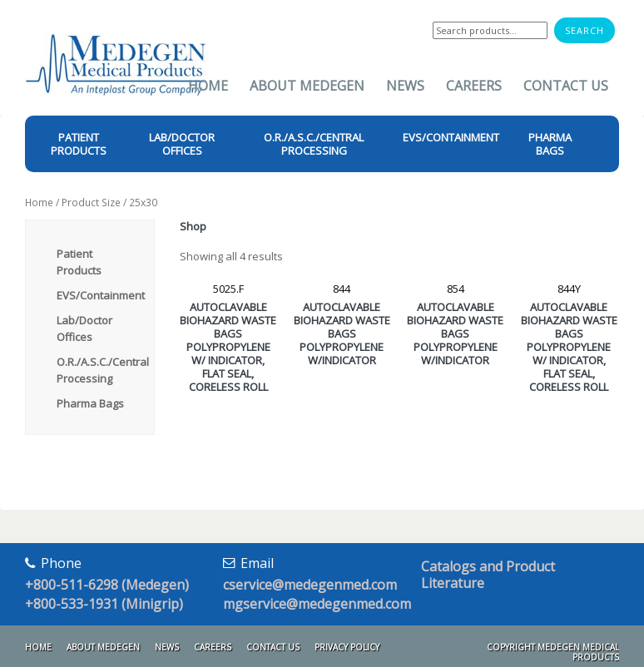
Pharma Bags (90, 403)
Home (208, 86)
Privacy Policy (347, 647)
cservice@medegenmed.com (310, 585)
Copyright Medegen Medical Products (553, 652)
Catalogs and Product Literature (488, 575)
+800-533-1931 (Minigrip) (104, 604)
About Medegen (307, 86)
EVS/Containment (101, 295)
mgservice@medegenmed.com (317, 604)
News (405, 86)
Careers (474, 86)
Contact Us (566, 86)
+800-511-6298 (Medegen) (107, 585)
